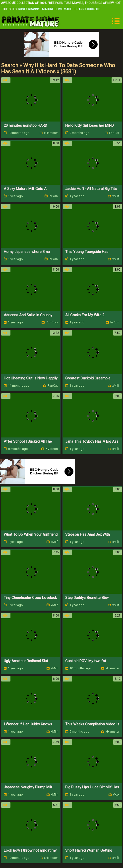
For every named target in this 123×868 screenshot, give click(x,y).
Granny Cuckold (87, 9)
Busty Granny (29, 9)
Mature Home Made (57, 9)
